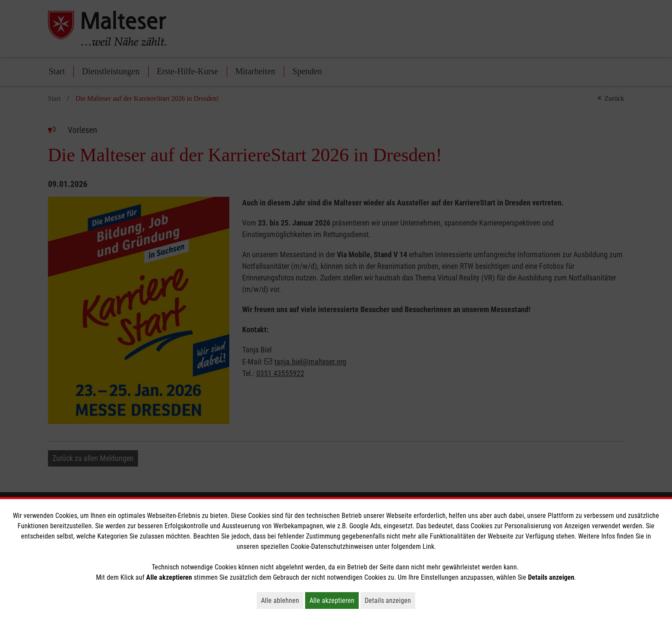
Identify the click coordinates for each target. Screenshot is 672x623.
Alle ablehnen (282, 600)
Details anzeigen (390, 600)
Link (428, 546)
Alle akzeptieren (334, 600)
